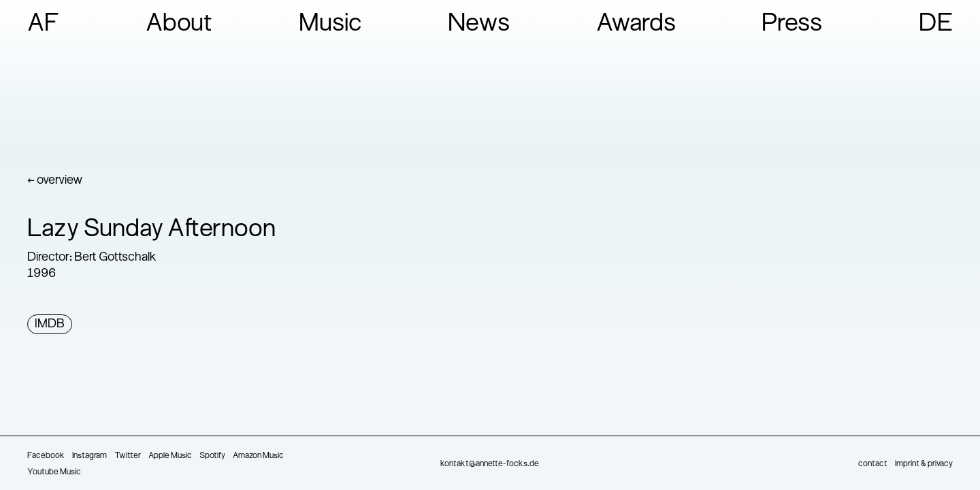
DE (936, 24)
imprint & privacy (924, 464)
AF (44, 24)
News (479, 24)
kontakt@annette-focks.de (490, 464)
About (179, 24)
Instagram (89, 456)
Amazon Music (258, 456)
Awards (636, 24)
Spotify (212, 456)
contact (873, 464)
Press (792, 24)
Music (330, 24)
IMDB (50, 324)
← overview (55, 181)
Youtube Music (54, 472)
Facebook (46, 456)
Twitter (128, 456)
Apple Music (170, 456)
